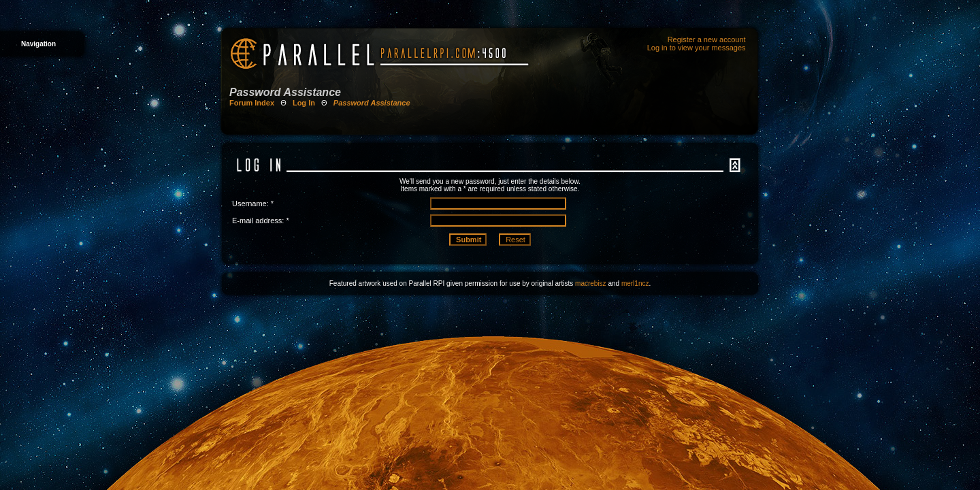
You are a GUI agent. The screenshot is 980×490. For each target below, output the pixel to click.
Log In (304, 103)
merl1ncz (635, 283)
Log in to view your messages (697, 48)
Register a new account (707, 39)
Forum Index (252, 103)
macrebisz (591, 283)
